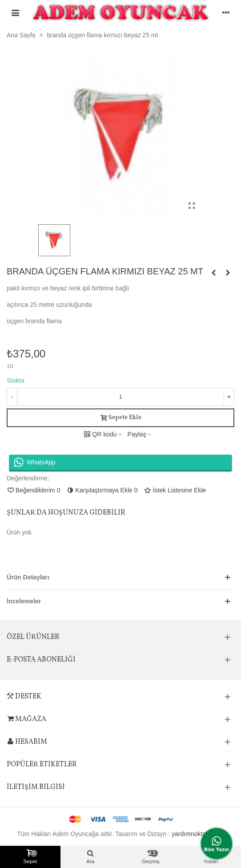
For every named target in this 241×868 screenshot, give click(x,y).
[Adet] (120, 397)
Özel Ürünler (33, 637)
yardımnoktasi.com (198, 834)
